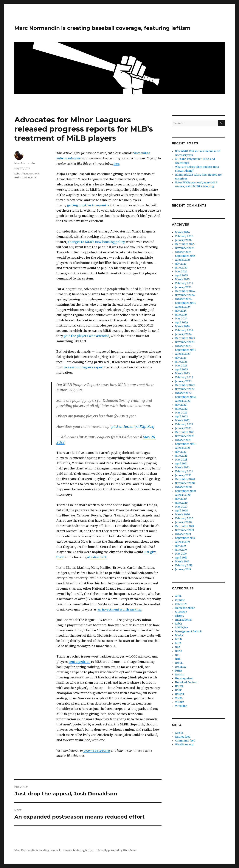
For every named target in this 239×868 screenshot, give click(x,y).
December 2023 (185, 338)
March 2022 (182, 420)
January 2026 (183, 240)
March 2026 (182, 232)
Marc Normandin (25, 163)
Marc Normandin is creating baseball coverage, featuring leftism (102, 28)
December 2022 (185, 385)
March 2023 (182, 373)
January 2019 (183, 569)
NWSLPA (180, 667)
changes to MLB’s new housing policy (96, 242)
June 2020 (181, 503)
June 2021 (181, 456)
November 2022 (185, 389)
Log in (179, 733)
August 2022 (183, 401)
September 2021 (185, 444)
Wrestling (181, 706)
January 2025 (183, 287)
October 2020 (183, 487)
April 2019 (181, 558)
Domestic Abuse (185, 608)
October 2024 (183, 299)
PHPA (179, 671)
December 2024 (185, 291)
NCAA (179, 651)
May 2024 (181, 319)
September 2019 (185, 538)
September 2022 (185, 397)
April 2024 (182, 323)
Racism (180, 675)
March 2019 (182, 562)
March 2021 (182, 467)
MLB (34, 177)
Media (179, 635)
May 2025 (181, 272)
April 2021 (181, 464)
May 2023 (181, 366)
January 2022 (183, 428)
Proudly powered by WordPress (117, 850)
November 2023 (185, 342)
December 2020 (185, 479)
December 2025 (185, 244)
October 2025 (183, 252)
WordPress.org (184, 745)
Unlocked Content (186, 682)
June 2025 (181, 268)
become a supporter (97, 750)
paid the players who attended (86, 336)
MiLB (27, 177)
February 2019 (184, 565)
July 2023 (181, 358)
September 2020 (186, 491)
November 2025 (185, 248)
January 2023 (183, 381)
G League (181, 612)
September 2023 (185, 350)
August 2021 (183, 448)
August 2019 (182, 542)
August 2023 (183, 354)
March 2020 (183, 515)
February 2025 (184, 283)
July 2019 (180, 546)
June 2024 (181, 315)
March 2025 (182, 279)
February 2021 (184, 471)
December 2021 (185, 432)
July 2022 (181, 405)
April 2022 (181, 417)
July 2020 (181, 499)
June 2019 (181, 550)
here (117, 163)
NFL (178, 655)
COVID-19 (181, 604)
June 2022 (181, 409)
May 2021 (181, 460)
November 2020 (185, 483)
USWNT (180, 694)
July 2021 (181, 452)
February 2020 (184, 518)
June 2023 (181, 362)
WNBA (179, 698)
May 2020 (181, 507)
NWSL (179, 663)
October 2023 (183, 346)
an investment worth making (119, 609)
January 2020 (183, 522)
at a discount (97, 557)
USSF (178, 690)
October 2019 (183, 534)
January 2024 (183, 334)
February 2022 (184, 424)
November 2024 (185, 295)
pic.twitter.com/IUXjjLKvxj (133, 427)
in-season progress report (84, 367)
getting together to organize (88, 205)
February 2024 (184, 330)
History (180, 616)
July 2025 (181, 264)
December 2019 (185, 526)
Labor (18, 174)
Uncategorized (184, 679)
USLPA (179, 686)
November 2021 (185, 436)
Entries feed (183, 737)
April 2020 (182, 511)
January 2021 (183, 475)
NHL (178, 659)
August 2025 (183, 260)
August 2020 (183, 495)
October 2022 (183, 393)
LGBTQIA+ (182, 628)
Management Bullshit (188, 632)
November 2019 (184, 530)
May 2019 (181, 554)
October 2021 (183, 440)
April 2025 (181, 275)
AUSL (178, 596)
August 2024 (183, 307)
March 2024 (183, 326)
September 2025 (185, 256)
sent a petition (79, 662)
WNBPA (180, 702)
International (183, 620)
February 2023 (184, 377)
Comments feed (185, 741)
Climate (180, 600)
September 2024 (186, 303)
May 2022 (181, 413)
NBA (178, 647)
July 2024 (181, 311)
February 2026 (184, 236)
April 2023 (181, 370)
